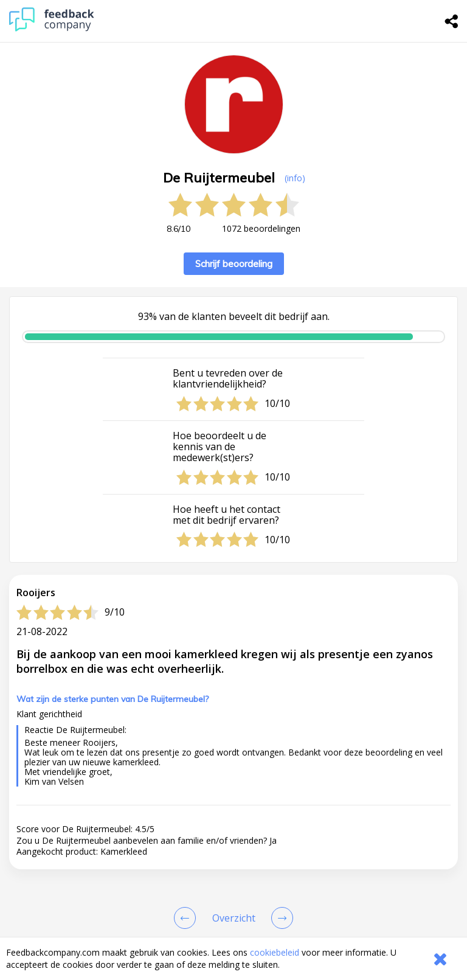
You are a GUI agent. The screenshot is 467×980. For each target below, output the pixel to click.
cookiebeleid (275, 952)
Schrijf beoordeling (234, 264)
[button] (233, 877)
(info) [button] (295, 178)
